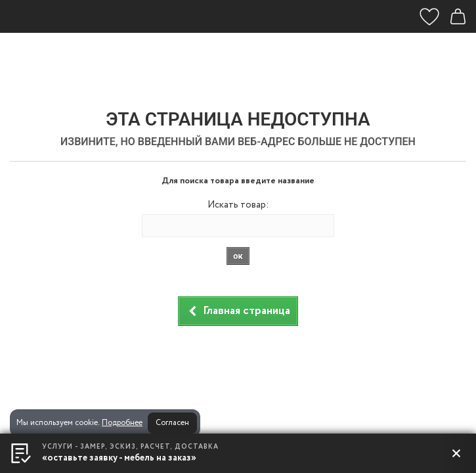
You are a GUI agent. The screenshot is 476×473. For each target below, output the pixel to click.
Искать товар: (238, 205)
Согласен (172, 423)
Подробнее (122, 423)
